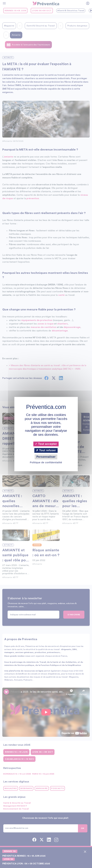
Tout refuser (46, 450)
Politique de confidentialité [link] (46, 462)
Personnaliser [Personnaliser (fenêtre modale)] (46, 457)
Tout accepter (46, 444)
